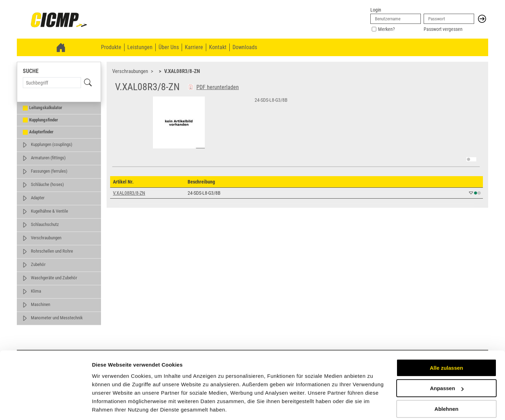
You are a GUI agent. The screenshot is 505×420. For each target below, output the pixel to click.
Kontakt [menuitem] (218, 47)
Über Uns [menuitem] (169, 47)
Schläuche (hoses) (47, 184)
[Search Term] (52, 83)
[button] (482, 19)
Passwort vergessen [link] (443, 29)
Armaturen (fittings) (48, 158)
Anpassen (447, 365)
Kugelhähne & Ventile (49, 211)
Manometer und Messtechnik (57, 318)
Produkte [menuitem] (111, 47)
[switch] (471, 159)
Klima (36, 291)
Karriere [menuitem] (194, 47)
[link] (59, 20)
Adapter (38, 198)
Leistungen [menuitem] (140, 47)
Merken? (386, 29)
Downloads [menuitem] (245, 47)
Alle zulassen (446, 345)
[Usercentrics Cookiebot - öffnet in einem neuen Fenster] (45, 406)
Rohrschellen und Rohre (52, 251)
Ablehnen (446, 386)
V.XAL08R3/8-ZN (182, 71)
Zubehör (38, 264)
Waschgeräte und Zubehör (54, 278)
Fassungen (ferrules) (49, 171)
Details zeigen (110, 406)
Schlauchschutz (45, 224)
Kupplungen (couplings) (52, 144)
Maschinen (41, 304)
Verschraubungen (46, 238)
